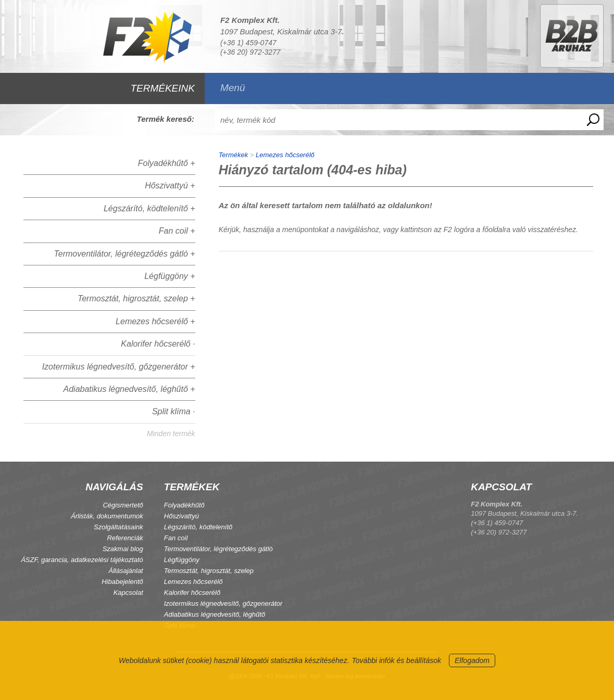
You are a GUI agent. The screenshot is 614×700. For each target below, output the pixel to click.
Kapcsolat (128, 593)
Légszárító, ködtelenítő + (149, 208)
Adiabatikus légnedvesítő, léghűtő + (129, 389)
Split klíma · (174, 411)
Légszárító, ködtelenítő (198, 527)
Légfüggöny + (170, 276)
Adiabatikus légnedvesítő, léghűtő (215, 614)
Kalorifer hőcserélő (192, 593)
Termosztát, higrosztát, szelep (209, 571)
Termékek (234, 155)
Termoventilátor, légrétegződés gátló (218, 549)
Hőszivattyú (181, 516)
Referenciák (125, 538)
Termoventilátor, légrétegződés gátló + (124, 254)
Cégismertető (123, 505)
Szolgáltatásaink (118, 527)
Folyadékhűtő (184, 505)
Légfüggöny (182, 560)
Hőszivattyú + (170, 186)
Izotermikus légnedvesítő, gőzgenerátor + (119, 367)
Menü (233, 88)
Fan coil (176, 538)
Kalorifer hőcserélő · (158, 344)
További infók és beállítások (397, 660)
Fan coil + (177, 231)
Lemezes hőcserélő (285, 155)
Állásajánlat (126, 571)
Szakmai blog (123, 549)
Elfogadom (472, 660)
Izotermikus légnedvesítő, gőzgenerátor (223, 603)
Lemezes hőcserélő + (155, 321)
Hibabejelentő (122, 582)
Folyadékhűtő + (167, 163)
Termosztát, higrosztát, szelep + (136, 298)
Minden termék (171, 434)
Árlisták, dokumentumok (107, 516)
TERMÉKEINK (162, 88)
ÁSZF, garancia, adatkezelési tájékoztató (82, 560)
